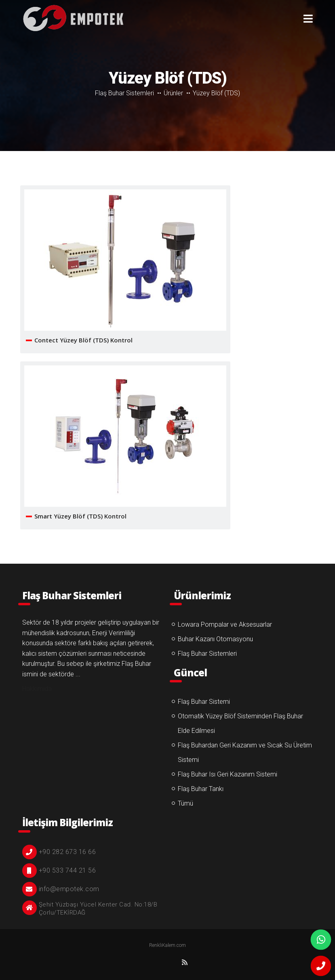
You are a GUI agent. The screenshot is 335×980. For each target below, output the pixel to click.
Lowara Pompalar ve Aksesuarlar (225, 624)
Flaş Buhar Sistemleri (124, 93)
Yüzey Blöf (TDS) (73, 18)
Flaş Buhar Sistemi (204, 702)
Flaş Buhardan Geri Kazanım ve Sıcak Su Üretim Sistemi (245, 752)
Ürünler (173, 93)
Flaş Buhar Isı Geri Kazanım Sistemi (228, 774)
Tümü (185, 803)
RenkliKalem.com (167, 945)
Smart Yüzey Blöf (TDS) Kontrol (80, 516)
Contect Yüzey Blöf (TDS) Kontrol (83, 340)
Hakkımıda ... (40, 689)
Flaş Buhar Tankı (201, 789)
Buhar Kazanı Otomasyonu (215, 639)
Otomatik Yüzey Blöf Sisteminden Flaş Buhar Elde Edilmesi (240, 723)
